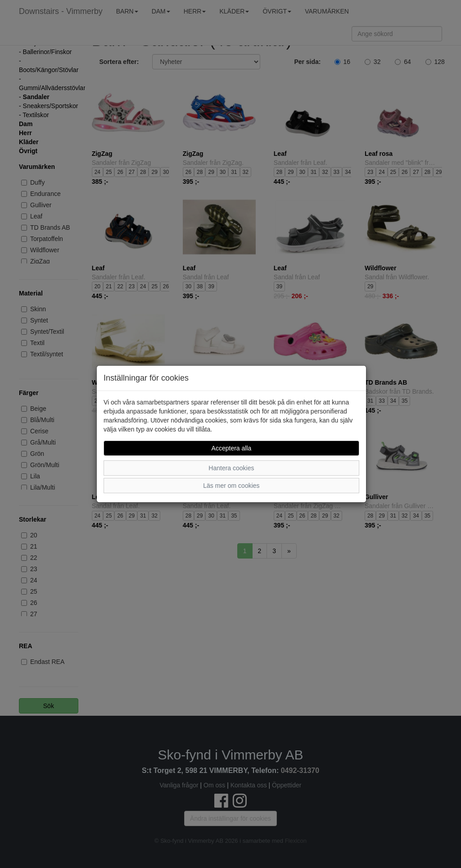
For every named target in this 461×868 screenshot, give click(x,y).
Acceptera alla (232, 448)
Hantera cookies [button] (231, 468)
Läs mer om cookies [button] (231, 486)
